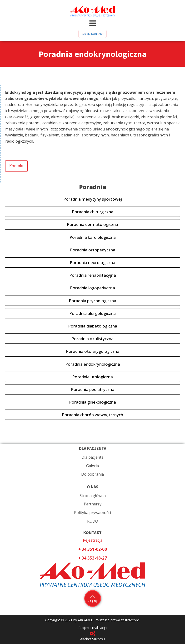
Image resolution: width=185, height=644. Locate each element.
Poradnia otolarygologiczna (93, 351)
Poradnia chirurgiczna (93, 212)
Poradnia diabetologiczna (93, 326)
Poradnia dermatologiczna (92, 224)
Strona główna (93, 496)
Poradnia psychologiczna (92, 301)
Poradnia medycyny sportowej (93, 199)
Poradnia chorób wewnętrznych (92, 415)
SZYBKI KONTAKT (93, 34)
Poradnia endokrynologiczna (93, 364)
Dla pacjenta (92, 457)
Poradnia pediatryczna (93, 389)
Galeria (92, 466)
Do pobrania (92, 474)
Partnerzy (93, 504)
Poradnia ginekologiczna (92, 402)
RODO (93, 521)
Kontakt (16, 166)
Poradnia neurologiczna (92, 262)
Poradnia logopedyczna (92, 288)
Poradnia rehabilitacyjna (93, 275)
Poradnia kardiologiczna (93, 237)
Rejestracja (93, 540)
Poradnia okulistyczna (92, 339)
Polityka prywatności (92, 513)
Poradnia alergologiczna (92, 313)
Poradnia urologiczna (92, 377)
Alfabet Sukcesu (92, 639)
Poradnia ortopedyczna (93, 250)
